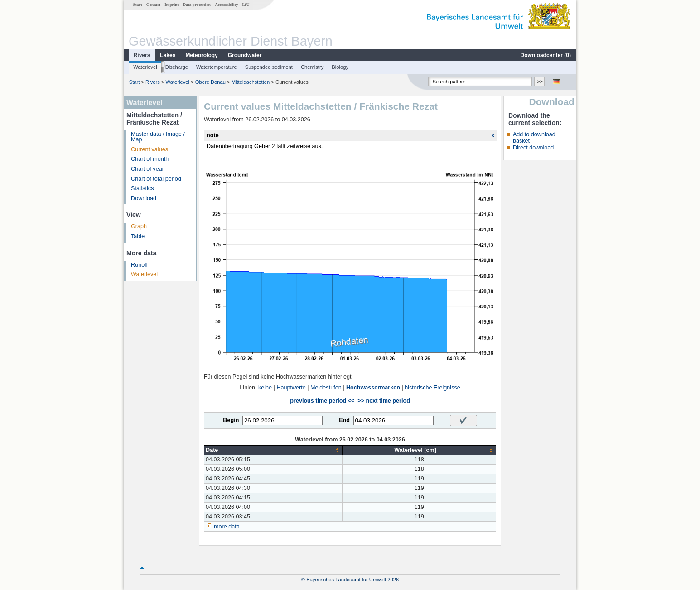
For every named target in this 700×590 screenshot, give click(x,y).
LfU (246, 5)
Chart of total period (156, 179)
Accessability (226, 5)
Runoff (139, 265)
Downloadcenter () (546, 55)
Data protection (197, 5)
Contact (153, 5)
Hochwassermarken (373, 388)
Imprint (171, 5)
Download (144, 198)
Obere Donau (210, 82)
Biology (340, 67)
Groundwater (245, 55)
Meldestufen (326, 388)
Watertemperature (217, 67)
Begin (231, 420)
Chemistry (312, 67)
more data (227, 527)
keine (265, 388)
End (344, 420)
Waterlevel (145, 67)
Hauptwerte (291, 388)
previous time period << (322, 401)
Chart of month (150, 159)
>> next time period (384, 401)
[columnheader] (273, 450)
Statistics (142, 188)
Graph (139, 226)
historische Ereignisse (432, 388)
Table (138, 236)
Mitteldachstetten (251, 82)
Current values (150, 149)
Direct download (533, 148)
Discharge (177, 67)
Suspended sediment (269, 67)
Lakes (168, 55)
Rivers (142, 55)
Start (138, 5)
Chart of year (147, 169)
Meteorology (201, 55)
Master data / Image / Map (158, 137)
